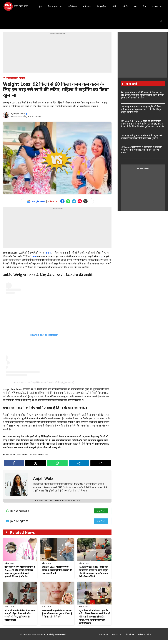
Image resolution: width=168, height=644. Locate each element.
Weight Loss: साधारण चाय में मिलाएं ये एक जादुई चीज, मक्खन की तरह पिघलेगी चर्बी (57, 570)
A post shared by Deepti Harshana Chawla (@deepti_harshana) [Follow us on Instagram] (44, 382)
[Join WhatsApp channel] (68, 201)
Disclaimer (130, 634)
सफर (48, 253)
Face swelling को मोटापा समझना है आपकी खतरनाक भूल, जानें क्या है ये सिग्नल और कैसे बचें (57, 613)
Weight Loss (11, 455)
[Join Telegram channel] (74, 201)
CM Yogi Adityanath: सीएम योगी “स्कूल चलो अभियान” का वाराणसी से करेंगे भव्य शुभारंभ (141, 137)
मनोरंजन (87, 7)
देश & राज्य (57, 7)
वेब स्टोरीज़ (101, 7)
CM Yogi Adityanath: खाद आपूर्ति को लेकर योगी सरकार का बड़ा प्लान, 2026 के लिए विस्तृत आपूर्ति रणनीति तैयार (141, 109)
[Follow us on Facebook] (62, 201)
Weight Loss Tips (41, 455)
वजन (34, 256)
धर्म (136, 7)
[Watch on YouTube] (80, 201)
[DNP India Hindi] (16, 7)
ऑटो (114, 7)
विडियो (22, 78)
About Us (104, 634)
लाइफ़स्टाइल (12, 78)
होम (40, 7)
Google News (38, 201)
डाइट (101, 256)
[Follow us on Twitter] (85, 201)
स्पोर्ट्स (125, 7)
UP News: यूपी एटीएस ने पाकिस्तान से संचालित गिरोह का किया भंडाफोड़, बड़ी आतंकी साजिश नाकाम (141, 150)
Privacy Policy (145, 634)
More (159, 7)
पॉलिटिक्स (73, 7)
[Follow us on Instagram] (44, 329)
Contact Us (116, 634)
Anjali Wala (19, 114)
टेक (145, 7)
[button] (161, 21)
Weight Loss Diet (25, 455)
